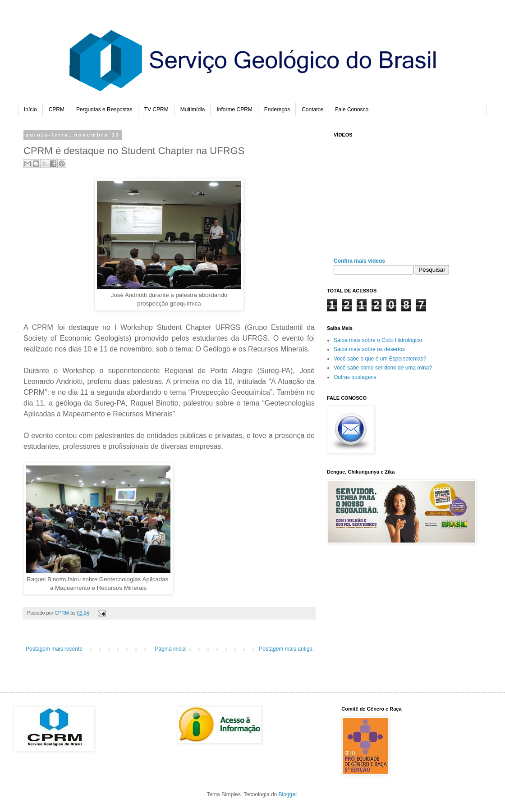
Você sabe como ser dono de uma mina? (383, 368)
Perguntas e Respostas (104, 109)
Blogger (288, 794)
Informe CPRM (234, 109)
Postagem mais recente (54, 649)
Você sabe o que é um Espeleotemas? (380, 359)
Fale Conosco (352, 109)
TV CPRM (156, 109)
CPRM (57, 109)
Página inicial (171, 649)
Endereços (277, 109)
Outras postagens (355, 377)
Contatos (312, 109)
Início (30, 109)
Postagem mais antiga (286, 649)
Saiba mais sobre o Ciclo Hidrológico (378, 340)
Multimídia (193, 109)
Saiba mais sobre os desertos (369, 349)
